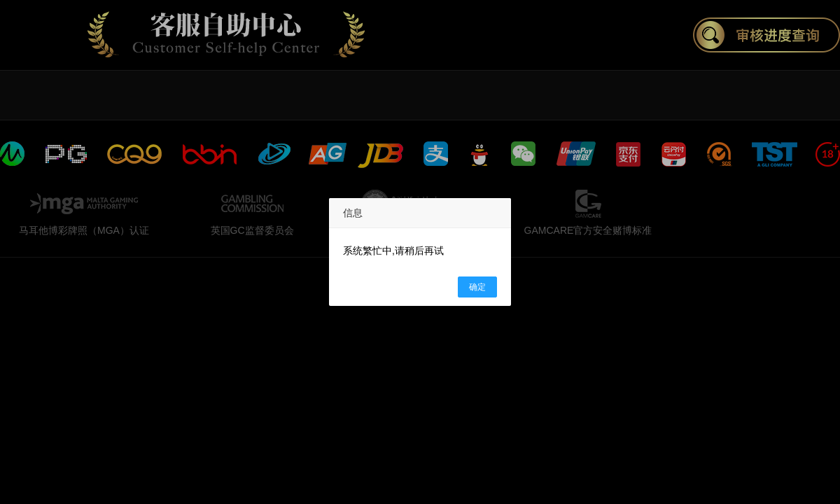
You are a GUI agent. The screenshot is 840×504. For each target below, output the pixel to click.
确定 (477, 287)
